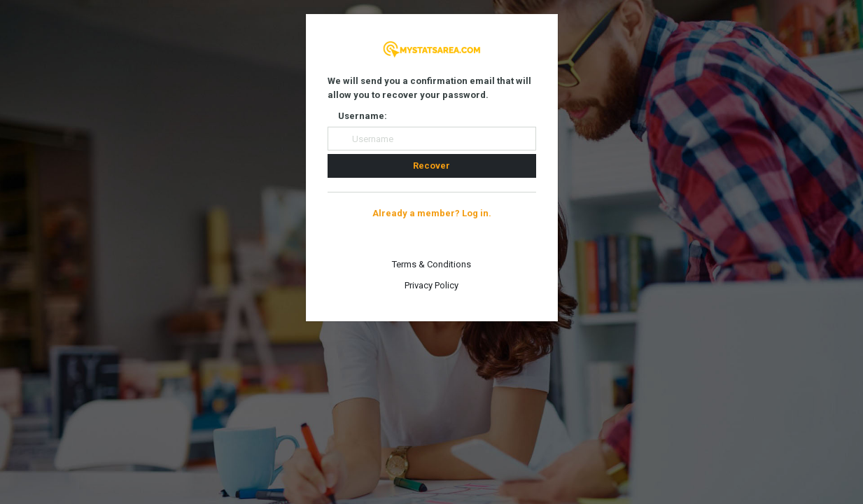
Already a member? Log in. (432, 213)
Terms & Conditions (431, 264)
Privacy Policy (431, 285)
